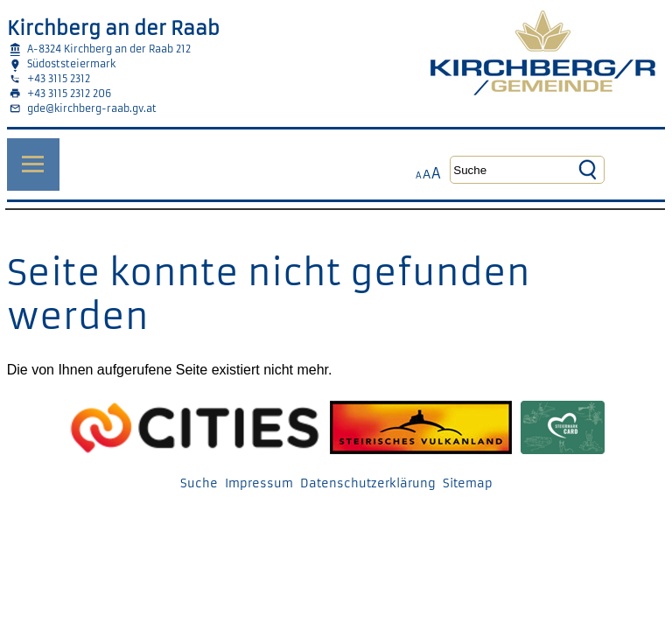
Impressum (259, 483)
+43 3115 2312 (59, 79)
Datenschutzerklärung (368, 483)
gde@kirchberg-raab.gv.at (92, 108)
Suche (199, 483)
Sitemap (468, 483)
